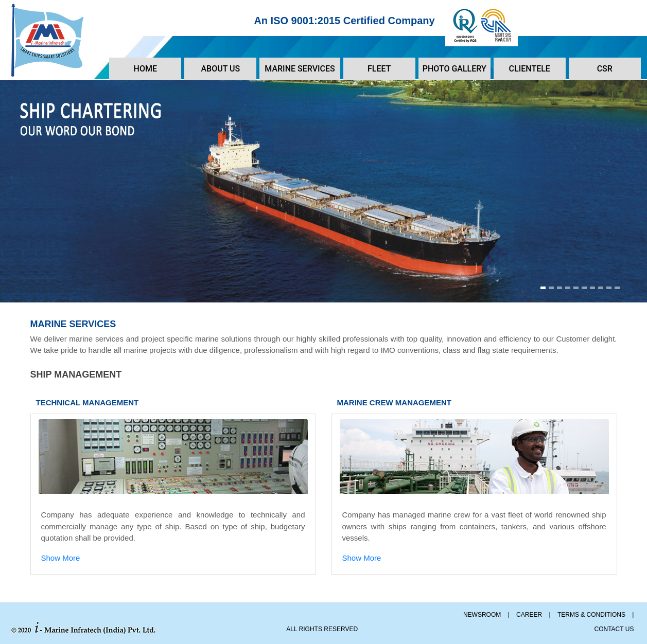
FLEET (379, 69)
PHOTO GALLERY (454, 69)
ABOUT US (220, 69)
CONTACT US (614, 629)
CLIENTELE (530, 69)
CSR (605, 69)
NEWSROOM (482, 615)
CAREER (529, 615)
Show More (61, 558)
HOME (145, 69)
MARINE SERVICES (300, 69)
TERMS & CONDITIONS (591, 615)
